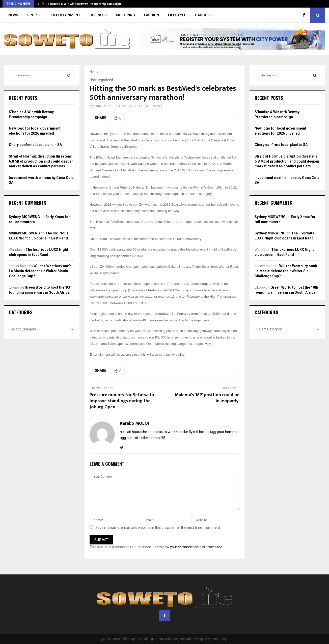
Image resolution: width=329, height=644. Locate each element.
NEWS (13, 15)
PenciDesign (220, 639)
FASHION (152, 15)
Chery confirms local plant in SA (35, 145)
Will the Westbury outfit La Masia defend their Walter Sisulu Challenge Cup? (40, 271)
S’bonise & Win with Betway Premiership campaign (84, 4)
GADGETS (203, 15)
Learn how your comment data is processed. (188, 547)
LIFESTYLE (177, 15)
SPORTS (34, 15)
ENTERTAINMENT (66, 15)
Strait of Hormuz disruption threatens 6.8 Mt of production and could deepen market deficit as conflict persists (41, 161)
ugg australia (130, 438)
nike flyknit (190, 432)
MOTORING (125, 15)
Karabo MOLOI (103, 106)
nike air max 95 (153, 438)
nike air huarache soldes (139, 432)
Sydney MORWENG (24, 217)
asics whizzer (170, 432)
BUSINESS (98, 15)
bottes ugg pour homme (218, 432)
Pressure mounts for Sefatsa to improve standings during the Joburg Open (122, 401)
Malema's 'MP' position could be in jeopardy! (207, 398)
